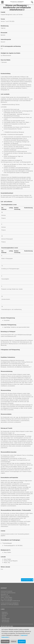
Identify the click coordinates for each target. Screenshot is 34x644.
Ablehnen (14, 641)
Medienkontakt (5, 620)
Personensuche (6, 619)
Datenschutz (5, 637)
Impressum (24, 635)
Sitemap (4, 617)
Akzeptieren (22, 641)
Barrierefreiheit (6, 622)
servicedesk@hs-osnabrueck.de (12, 601)
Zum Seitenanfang (26, 580)
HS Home (4, 615)
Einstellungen (5, 641)
